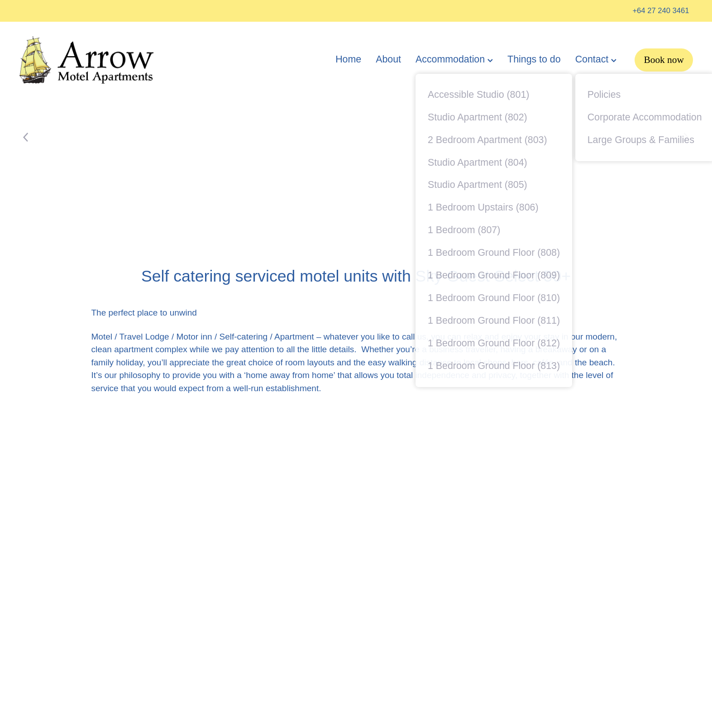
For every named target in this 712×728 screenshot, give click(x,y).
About (388, 59)
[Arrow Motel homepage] (86, 60)
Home (348, 59)
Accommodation (454, 59)
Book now (664, 60)
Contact (596, 59)
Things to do (534, 59)
